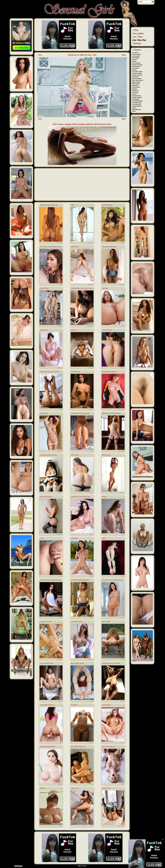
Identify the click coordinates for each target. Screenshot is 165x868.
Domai (134, 61)
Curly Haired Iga (76, 372)
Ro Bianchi (74, 705)
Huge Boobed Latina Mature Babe (81, 497)
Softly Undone (75, 455)
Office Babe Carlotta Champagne (111, 413)
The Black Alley (137, 103)
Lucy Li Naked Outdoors (47, 663)
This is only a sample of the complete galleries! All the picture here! (82, 124)
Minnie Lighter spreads (77, 663)
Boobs (91, 409)
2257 (85, 866)
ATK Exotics (136, 58)
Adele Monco (75, 247)
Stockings (59, 243)
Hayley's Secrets (137, 75)
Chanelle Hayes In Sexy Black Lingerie (82, 288)
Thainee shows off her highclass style (50, 580)
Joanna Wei (74, 538)
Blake (73, 205)
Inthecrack (135, 77)
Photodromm (136, 87)
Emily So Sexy (44, 413)
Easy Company (106, 705)
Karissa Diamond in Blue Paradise (50, 372)
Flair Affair (105, 288)
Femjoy (134, 70)
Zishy (134, 111)
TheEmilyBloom (137, 106)
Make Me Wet (44, 330)
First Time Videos (137, 72)
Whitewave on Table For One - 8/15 (82, 55)
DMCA (80, 866)
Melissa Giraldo (106, 455)
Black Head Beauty (107, 205)
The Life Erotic (137, 104)
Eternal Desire (136, 66)
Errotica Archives (137, 65)
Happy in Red (75, 788)
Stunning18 (136, 99)
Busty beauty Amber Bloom (48, 747)
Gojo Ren (43, 788)
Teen (123, 576)
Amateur (91, 284)
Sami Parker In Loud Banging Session (51, 247)
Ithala (104, 538)
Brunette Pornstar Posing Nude (49, 205)
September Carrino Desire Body (111, 663)
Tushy (134, 108)
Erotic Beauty (136, 63)
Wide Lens (74, 330)
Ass (61, 409)
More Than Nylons (138, 80)
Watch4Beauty (137, 109)
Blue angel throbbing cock (78, 747)
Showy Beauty (137, 96)
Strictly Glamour (137, 97)
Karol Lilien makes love (109, 747)
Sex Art (134, 94)
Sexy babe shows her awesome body (113, 580)
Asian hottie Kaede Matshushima (80, 580)
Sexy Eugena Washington (109, 247)
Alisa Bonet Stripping (46, 497)
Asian (122, 243)
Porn (61, 284)
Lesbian (60, 326)
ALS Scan (135, 53)
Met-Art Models (137, 79)
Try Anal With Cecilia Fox (47, 705)
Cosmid (135, 60)
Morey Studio (136, 82)
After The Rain (106, 622)
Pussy (122, 326)
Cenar (42, 538)
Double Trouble (44, 288)
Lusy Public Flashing (77, 622)
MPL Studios (136, 84)
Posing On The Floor (46, 622)
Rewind (104, 497)
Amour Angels (137, 54)
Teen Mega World (137, 101)
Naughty (122, 284)
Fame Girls (135, 68)
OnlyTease (135, 85)
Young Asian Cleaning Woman (48, 455)
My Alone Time (106, 788)
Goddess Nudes (137, 73)
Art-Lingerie (136, 56)
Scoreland (135, 92)
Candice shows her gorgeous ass (80, 413)
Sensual (122, 493)
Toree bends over (107, 330)
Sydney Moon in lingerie (109, 372)
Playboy (135, 89)
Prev (40, 55)
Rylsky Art (135, 91)
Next (124, 55)
